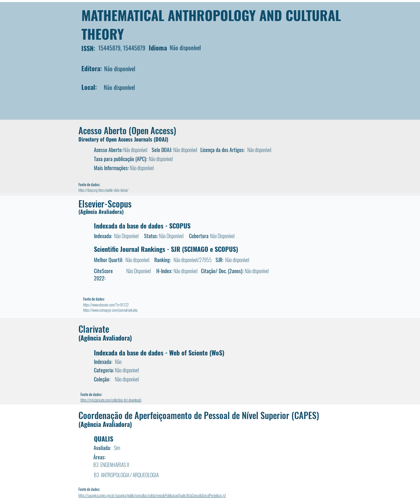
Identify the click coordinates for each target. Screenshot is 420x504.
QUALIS (104, 439)
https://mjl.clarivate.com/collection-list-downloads (111, 400)
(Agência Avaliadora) (101, 212)
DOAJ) (162, 139)
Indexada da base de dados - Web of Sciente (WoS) (159, 353)
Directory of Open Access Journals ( (117, 139)
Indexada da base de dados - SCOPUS (142, 226)
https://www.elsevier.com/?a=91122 (106, 305)
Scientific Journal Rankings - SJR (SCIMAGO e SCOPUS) (166, 249)
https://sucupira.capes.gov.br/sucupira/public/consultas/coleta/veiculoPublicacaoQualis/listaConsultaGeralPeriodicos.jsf (152, 495)
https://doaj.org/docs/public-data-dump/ (103, 190)
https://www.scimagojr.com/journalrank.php (110, 310)
